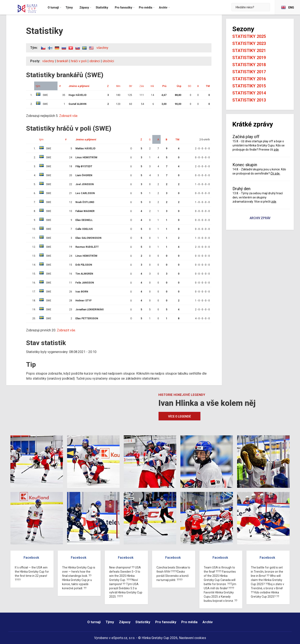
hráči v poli (79, 61)
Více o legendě (179, 416)
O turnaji (94, 622)
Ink (152, 86)
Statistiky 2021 (249, 51)
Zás (142, 86)
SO (190, 86)
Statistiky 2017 (249, 72)
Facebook (31, 558)
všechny (102, 48)
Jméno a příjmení (79, 86)
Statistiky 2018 (249, 65)
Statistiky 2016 (249, 79)
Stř (131, 86)
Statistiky (143, 622)
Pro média (189, 622)
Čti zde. (275, 173)
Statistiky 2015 (249, 86)
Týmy (110, 622)
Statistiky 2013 (249, 100)
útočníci (108, 61)
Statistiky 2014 (249, 93)
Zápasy (125, 622)
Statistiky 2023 (249, 43)
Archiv (208, 622)
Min (118, 86)
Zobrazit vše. (69, 116)
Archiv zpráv (260, 218)
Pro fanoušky (166, 622)
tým (38, 86)
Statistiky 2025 (249, 36)
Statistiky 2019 (249, 58)
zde (276, 150)
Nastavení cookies (192, 638)
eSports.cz (119, 638)
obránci (95, 61)
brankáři (63, 61)
